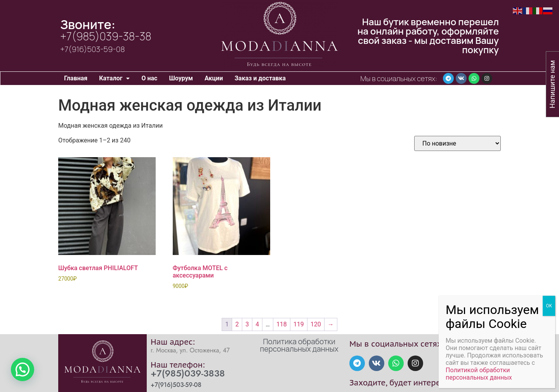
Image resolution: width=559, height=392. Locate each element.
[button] (114, 78)
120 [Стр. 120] (316, 324)
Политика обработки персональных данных (299, 345)
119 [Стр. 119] (299, 324)
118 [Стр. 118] (282, 324)
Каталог (114, 78)
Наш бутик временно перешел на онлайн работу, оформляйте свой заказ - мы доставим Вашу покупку (428, 36)
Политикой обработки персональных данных (479, 374)
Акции (214, 78)
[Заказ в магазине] (457, 143)
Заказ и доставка (260, 78)
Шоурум (181, 78)
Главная (76, 78)
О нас (149, 78)
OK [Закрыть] (549, 306)
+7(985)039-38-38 (106, 36)
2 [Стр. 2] (237, 324)
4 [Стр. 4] (257, 324)
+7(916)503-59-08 (93, 49)
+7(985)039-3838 (188, 373)
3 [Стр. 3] (247, 324)
